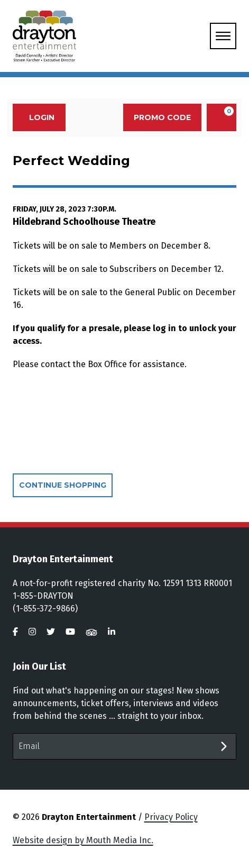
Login (36, 117)
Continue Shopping (63, 485)
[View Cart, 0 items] (222, 117)
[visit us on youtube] (70, 632)
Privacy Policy (171, 817)
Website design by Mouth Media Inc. (83, 840)
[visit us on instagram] (32, 632)
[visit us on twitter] (51, 632)
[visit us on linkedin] (112, 632)
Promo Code (162, 117)
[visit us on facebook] (15, 632)
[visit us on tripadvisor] (91, 632)
